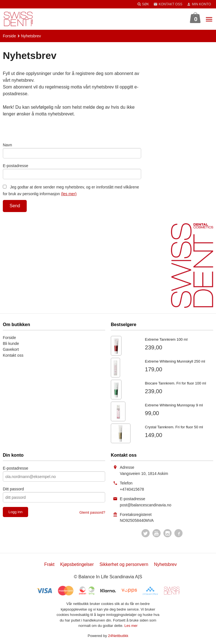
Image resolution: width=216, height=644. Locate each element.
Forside (9, 36)
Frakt (49, 564)
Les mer (131, 626)
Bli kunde (11, 343)
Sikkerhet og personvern (124, 564)
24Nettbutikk (118, 636)
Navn (7, 145)
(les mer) (69, 194)
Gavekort (11, 349)
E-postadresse (15, 166)
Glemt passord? (92, 512)
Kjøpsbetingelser (77, 564)
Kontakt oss (13, 355)
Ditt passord (13, 489)
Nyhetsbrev (166, 564)
